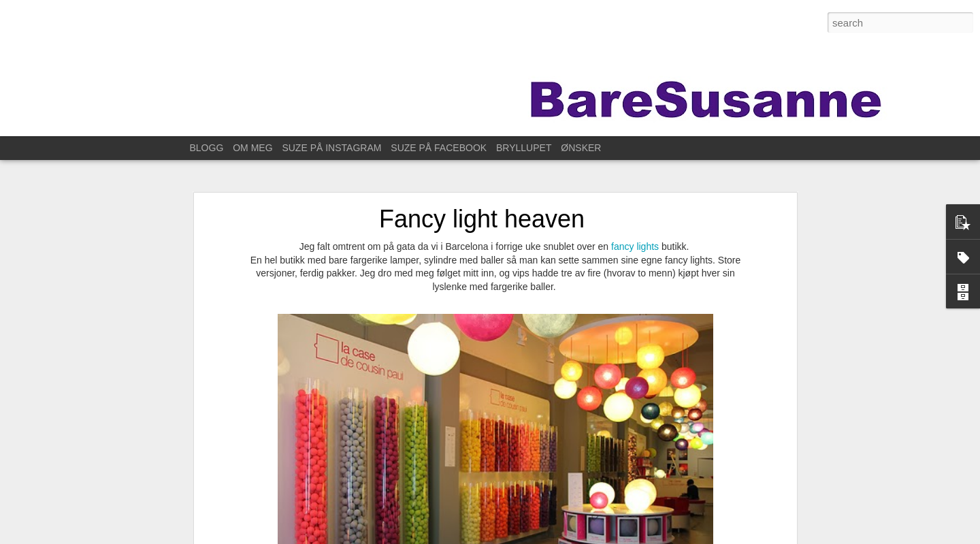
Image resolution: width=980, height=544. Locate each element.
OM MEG (252, 148)
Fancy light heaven (482, 211)
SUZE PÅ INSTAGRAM (331, 148)
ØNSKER (581, 148)
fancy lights (635, 238)
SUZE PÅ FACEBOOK (439, 148)
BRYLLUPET (524, 148)
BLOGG (207, 148)
